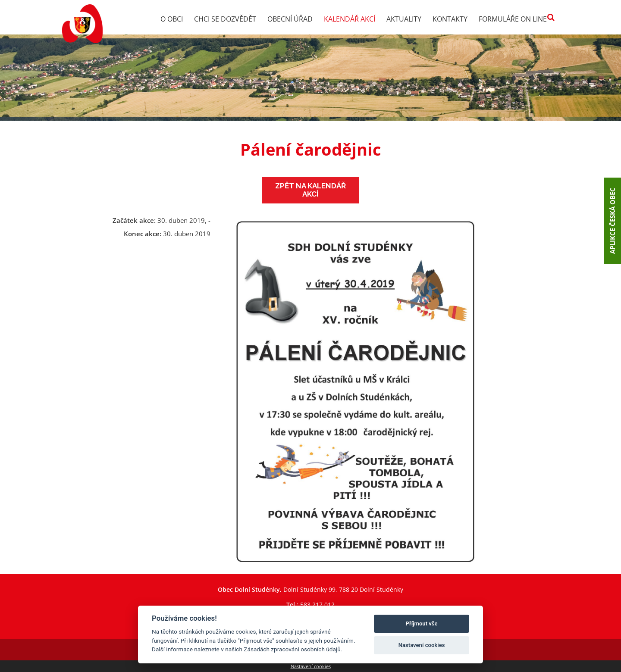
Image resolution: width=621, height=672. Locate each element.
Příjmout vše (422, 624)
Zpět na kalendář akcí (310, 190)
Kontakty (450, 19)
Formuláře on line (513, 19)
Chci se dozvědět (225, 19)
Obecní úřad (290, 19)
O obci (172, 19)
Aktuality (404, 19)
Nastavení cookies (311, 666)
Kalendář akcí (350, 19)
